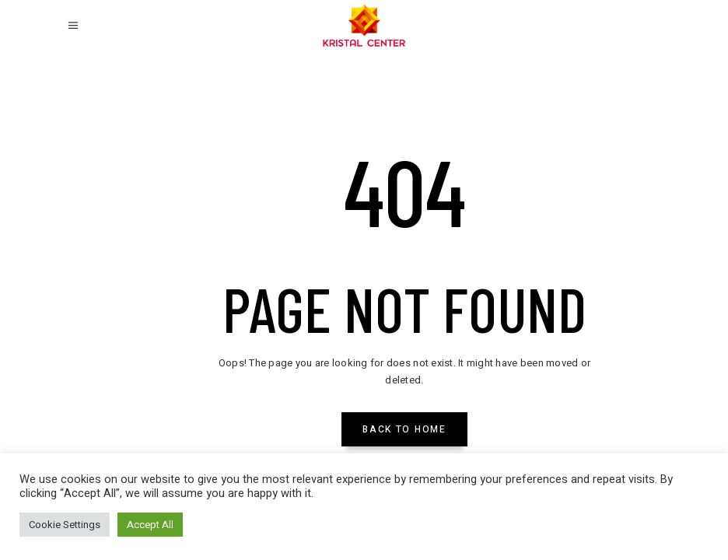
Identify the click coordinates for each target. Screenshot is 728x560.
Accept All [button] (150, 525)
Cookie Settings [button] (65, 525)
